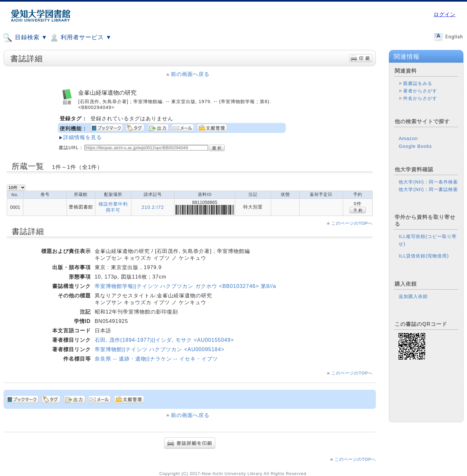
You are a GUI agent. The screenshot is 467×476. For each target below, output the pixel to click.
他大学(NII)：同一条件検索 (428, 182)
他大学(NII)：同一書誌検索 (428, 189)
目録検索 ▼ (25, 38)
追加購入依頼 (413, 296)
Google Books (415, 146)
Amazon (408, 138)
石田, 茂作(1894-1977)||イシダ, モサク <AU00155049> (164, 340)
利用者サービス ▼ (80, 38)
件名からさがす (420, 98)
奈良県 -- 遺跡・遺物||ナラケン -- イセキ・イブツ (156, 359)
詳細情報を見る (83, 137)
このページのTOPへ (352, 223)
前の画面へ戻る (190, 74)
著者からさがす (420, 91)
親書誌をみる (418, 83)
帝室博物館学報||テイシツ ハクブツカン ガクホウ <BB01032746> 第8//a (186, 286)
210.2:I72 (153, 207)
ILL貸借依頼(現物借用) (424, 256)
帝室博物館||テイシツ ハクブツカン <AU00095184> (160, 349)
